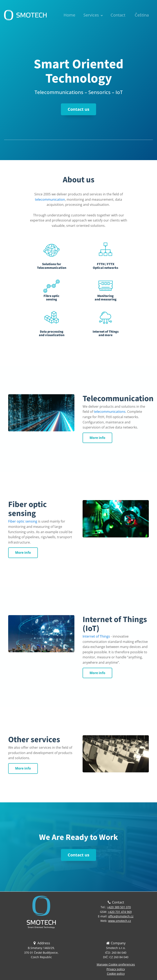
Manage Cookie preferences (116, 964)
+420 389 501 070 (119, 907)
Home (69, 15)
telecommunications (110, 412)
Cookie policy (116, 974)
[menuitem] (141, 15)
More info (97, 438)
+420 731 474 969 (120, 912)
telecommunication (50, 199)
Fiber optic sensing (23, 521)
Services (91, 15)
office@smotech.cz (121, 916)
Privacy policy (116, 969)
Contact (118, 15)
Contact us (78, 109)
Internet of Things (96, 636)
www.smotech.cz (120, 921)
